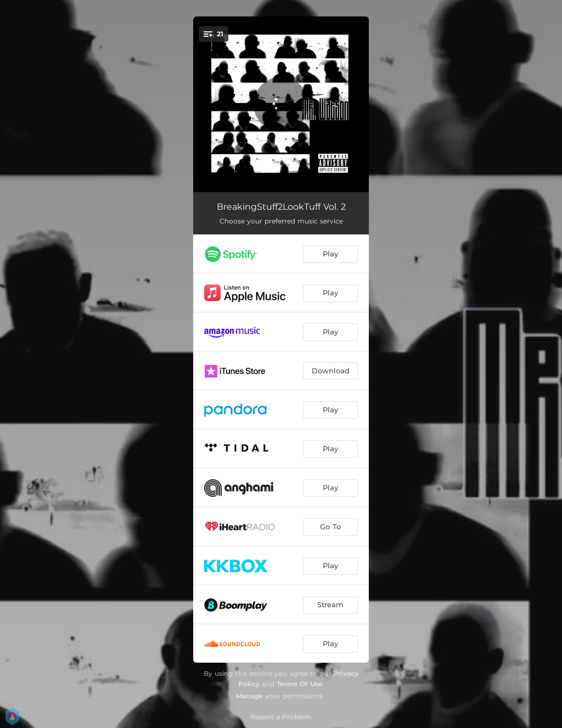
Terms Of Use (300, 684)
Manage (249, 696)
